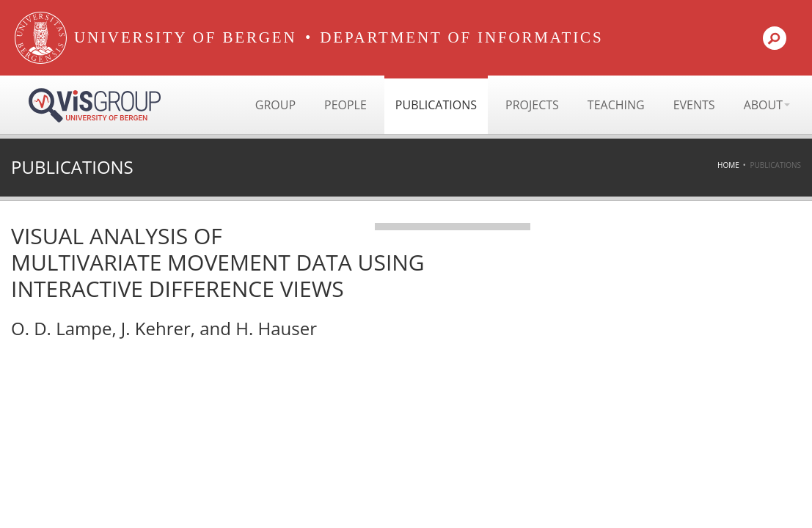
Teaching (616, 105)
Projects (532, 105)
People (345, 105)
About (767, 105)
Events (694, 105)
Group (275, 105)
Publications (436, 105)
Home (728, 165)
